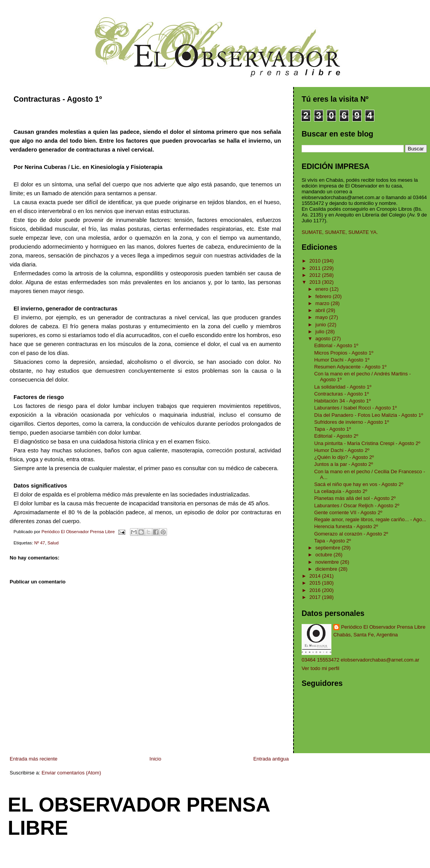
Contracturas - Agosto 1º (341, 394)
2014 (316, 576)
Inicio (155, 759)
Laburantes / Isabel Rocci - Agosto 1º (355, 408)
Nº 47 (39, 543)
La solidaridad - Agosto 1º (343, 387)
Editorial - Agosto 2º (336, 436)
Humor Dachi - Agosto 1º (342, 360)
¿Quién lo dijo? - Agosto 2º (344, 457)
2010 (316, 261)
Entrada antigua (271, 759)
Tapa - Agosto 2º (332, 541)
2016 (316, 590)
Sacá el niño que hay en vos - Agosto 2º (358, 484)
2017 (316, 597)
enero (323, 289)
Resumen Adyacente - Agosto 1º (350, 367)
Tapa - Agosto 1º (332, 429)
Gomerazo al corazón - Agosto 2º (351, 534)
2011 (316, 268)
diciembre (327, 569)
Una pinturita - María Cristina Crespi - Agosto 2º (367, 443)
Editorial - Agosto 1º (336, 345)
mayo (322, 317)
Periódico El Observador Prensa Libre (383, 627)
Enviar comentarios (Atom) (71, 773)
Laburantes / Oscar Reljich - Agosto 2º (357, 506)
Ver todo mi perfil (321, 668)
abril (321, 310)
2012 (316, 275)
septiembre (329, 548)
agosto (324, 339)
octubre (325, 555)
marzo (323, 303)
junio (322, 325)
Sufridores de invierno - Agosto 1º (351, 422)
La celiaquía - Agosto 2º (340, 491)
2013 (316, 282)
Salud (53, 543)
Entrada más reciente (34, 759)
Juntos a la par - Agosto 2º (343, 464)
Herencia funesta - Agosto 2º (346, 526)
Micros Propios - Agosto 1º (344, 353)
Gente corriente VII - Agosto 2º (348, 512)
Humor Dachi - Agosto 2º (342, 450)
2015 (316, 583)
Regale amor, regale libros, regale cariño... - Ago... (370, 519)
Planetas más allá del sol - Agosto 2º (355, 498)
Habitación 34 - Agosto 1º (342, 401)
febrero (324, 296)
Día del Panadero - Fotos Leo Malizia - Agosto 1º (369, 415)
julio (321, 332)
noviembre (328, 562)
